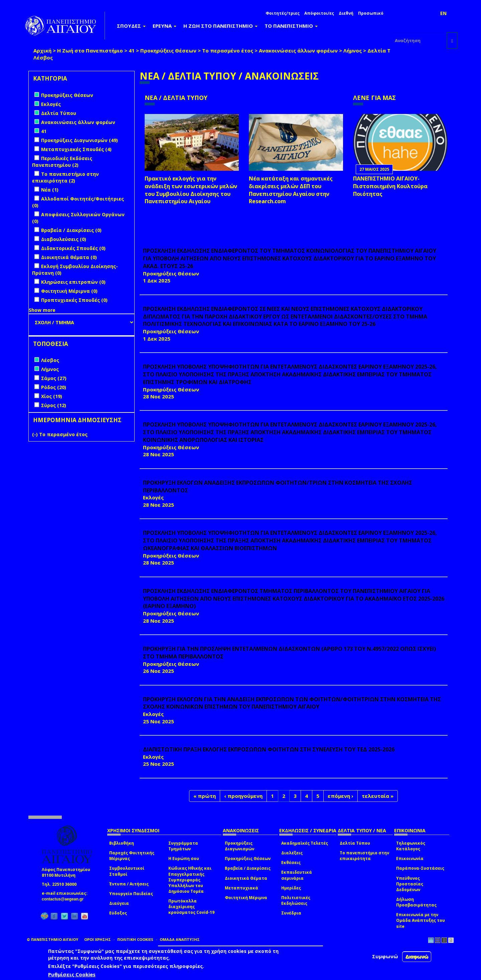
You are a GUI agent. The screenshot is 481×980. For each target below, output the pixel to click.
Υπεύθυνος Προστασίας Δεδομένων (410, 884)
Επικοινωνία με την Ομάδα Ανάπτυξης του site (421, 920)
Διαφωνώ (417, 956)
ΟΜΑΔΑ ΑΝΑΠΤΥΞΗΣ (180, 939)
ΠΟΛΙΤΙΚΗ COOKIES (135, 939)
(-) (36, 434)
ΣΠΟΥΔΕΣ (131, 26)
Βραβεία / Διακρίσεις (248, 868)
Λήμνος (353, 50)
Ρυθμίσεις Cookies (72, 974)
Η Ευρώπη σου (184, 859)
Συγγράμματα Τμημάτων (183, 846)
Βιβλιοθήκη (122, 843)
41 (132, 50)
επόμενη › (341, 796)
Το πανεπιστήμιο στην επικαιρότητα (364, 856)
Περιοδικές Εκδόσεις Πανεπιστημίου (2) (62, 162)
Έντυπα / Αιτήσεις (129, 884)
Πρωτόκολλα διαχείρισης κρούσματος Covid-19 (191, 907)
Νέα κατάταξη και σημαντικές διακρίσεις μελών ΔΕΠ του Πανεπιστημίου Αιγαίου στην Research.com (291, 190)
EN (443, 13)
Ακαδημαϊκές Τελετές (305, 843)
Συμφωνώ (385, 956)
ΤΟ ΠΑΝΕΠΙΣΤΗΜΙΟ (291, 26)
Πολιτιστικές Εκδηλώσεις (296, 900)
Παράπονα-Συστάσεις (420, 868)
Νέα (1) (50, 190)
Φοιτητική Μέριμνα (246, 898)
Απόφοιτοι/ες (319, 13)
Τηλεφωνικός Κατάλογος (411, 846)
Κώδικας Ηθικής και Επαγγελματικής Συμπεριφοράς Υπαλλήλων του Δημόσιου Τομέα (190, 880)
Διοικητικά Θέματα (246, 878)
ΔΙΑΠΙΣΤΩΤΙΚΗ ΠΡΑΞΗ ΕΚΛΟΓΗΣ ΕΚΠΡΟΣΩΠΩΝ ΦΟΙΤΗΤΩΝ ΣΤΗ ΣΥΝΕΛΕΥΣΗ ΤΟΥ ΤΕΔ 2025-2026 (269, 749)
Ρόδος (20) (54, 387)
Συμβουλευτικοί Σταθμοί (127, 871)
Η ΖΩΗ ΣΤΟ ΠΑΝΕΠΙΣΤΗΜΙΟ (220, 26)
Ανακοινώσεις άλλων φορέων (298, 50)
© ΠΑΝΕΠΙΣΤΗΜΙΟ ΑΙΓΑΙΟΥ (52, 939)
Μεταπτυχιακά (242, 888)
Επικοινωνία (410, 859)
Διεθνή (346, 13)
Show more (42, 310)
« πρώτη (205, 796)
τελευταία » (378, 796)
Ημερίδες (291, 888)
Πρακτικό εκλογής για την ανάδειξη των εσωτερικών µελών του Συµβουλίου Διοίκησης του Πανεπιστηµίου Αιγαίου (191, 190)
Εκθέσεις (291, 863)
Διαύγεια (119, 903)
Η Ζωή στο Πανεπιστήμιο (90, 50)
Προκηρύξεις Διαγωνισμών (239, 846)
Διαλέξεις (292, 853)
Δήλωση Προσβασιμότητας (416, 902)
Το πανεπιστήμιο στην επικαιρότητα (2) (65, 177)
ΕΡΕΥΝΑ (165, 26)
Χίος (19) (52, 396)
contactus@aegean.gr (65, 899)
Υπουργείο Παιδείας (131, 894)
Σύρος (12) (54, 405)
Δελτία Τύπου (386, 50)
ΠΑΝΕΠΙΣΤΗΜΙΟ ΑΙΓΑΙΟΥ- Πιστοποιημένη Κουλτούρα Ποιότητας (390, 186)
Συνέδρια (291, 913)
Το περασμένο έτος (228, 50)
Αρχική (42, 50)
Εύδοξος (118, 913)
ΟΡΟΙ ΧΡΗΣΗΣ (98, 939)
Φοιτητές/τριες (283, 13)
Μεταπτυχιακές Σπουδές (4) (76, 149)
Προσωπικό (371, 13)
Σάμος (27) (54, 378)
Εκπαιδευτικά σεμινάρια (297, 875)
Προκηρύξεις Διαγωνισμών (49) (79, 140)
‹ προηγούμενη (243, 796)
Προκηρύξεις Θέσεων (168, 50)
